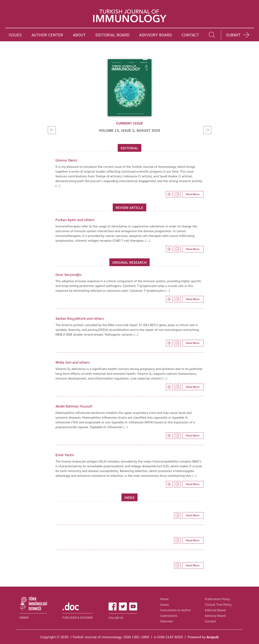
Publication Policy (218, 599)
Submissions (169, 616)
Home (165, 599)
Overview (167, 621)
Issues (165, 604)
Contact (211, 621)
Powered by (203, 637)
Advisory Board (215, 616)
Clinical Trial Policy (218, 604)
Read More (193, 194)
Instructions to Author (176, 610)
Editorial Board (215, 610)
